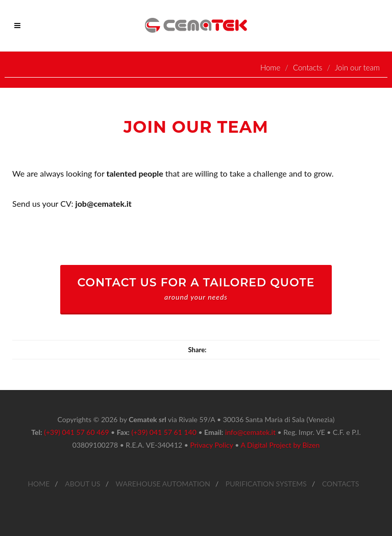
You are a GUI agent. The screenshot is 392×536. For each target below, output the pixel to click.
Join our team (357, 67)
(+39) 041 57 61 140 (164, 432)
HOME (39, 484)
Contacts (308, 67)
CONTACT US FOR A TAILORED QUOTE (196, 288)
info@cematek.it (250, 432)
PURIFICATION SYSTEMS (266, 484)
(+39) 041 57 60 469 (76, 432)
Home (270, 67)
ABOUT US (82, 484)
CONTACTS (341, 484)
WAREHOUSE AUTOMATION (163, 484)
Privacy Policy (211, 445)
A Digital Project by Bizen (280, 445)
